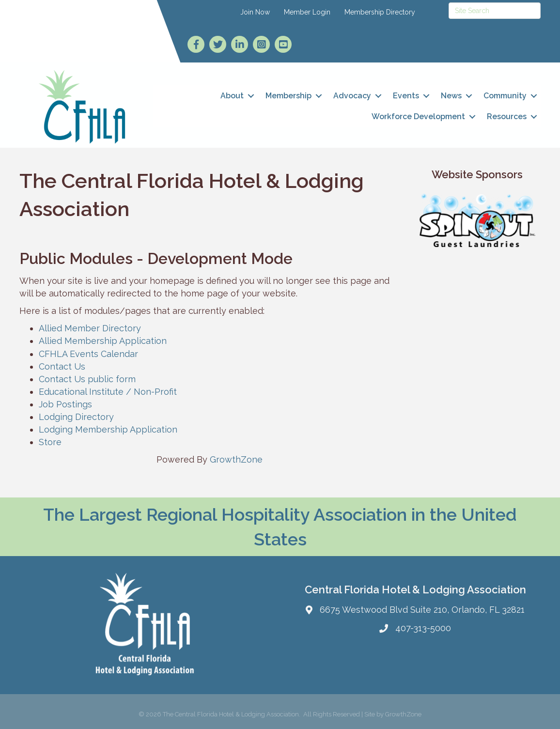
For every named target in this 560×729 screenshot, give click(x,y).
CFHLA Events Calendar (88, 354)
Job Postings (65, 404)
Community (505, 96)
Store (50, 442)
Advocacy (352, 96)
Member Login (307, 12)
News (451, 96)
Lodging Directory (76, 417)
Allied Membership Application (103, 341)
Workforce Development (418, 116)
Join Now (255, 12)
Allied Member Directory (90, 328)
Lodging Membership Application (108, 429)
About (232, 96)
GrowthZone (236, 459)
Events (406, 96)
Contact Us (62, 366)
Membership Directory (380, 12)
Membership (288, 96)
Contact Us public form (87, 379)
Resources (507, 116)
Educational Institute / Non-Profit (108, 392)
